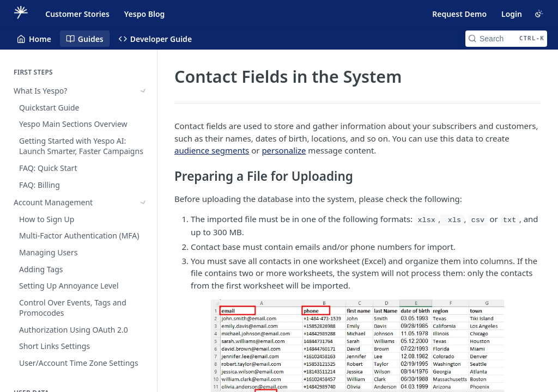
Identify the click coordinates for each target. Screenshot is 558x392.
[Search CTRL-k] (506, 39)
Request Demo (459, 14)
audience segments (212, 150)
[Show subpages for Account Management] (143, 108)
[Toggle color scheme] (539, 14)
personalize (284, 150)
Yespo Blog (144, 14)
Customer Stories (77, 14)
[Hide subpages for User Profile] (143, 188)
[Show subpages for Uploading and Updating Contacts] (143, 171)
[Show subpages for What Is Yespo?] (143, 91)
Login (512, 14)
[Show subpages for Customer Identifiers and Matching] (143, 366)
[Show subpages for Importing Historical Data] (143, 155)
